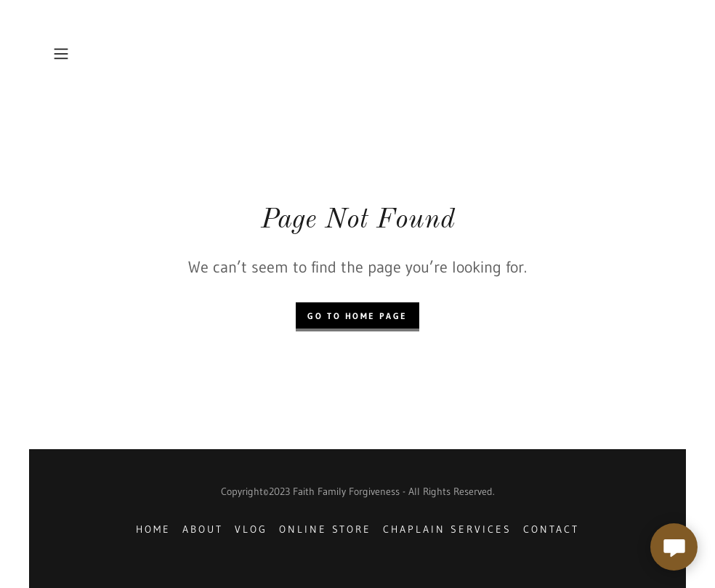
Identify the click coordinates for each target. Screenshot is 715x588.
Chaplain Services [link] (447, 529)
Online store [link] (326, 529)
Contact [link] (551, 529)
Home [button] (153, 529)
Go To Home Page (357, 316)
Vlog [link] (251, 529)
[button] (93, 54)
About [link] (203, 529)
